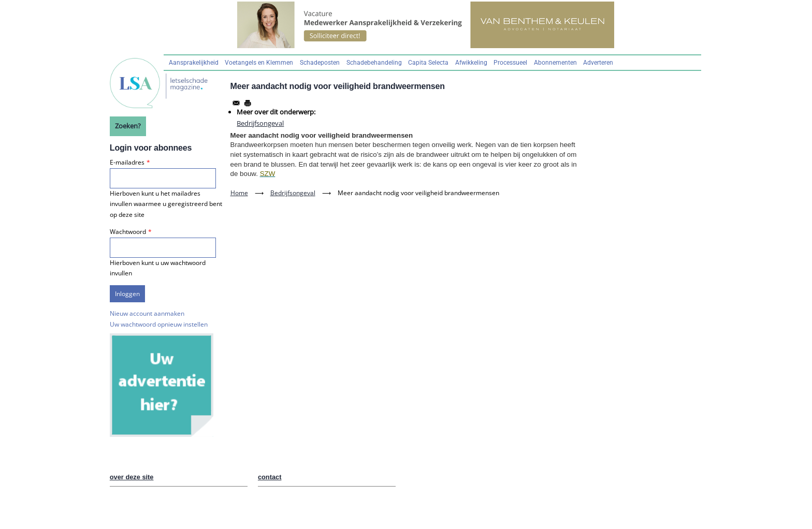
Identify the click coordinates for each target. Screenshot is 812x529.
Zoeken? (128, 126)
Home (239, 193)
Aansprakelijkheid (194, 63)
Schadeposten (320, 63)
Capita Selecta (428, 63)
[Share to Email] (236, 103)
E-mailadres (127, 162)
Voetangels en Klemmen (259, 63)
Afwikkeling (471, 63)
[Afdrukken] (248, 103)
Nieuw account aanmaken (147, 313)
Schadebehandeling (374, 63)
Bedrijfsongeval (260, 123)
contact (270, 477)
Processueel (510, 63)
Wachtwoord (128, 232)
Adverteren (598, 63)
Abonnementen (555, 63)
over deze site (132, 477)
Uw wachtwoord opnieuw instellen (159, 324)
